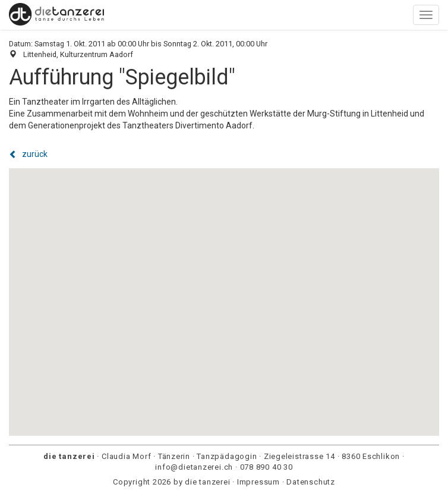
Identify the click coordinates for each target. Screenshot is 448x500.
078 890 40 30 (266, 467)
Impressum (258, 482)
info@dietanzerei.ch (194, 467)
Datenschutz (311, 482)
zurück (28, 154)
